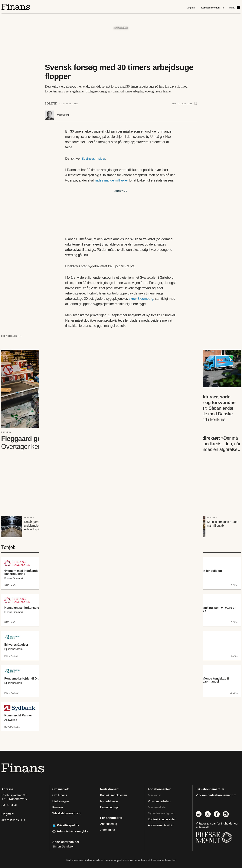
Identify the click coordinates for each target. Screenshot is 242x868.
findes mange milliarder (111, 180)
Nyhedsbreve (109, 801)
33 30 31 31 (10, 805)
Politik (51, 103)
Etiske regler (61, 801)
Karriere (58, 807)
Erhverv (6, 432)
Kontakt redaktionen (113, 795)
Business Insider (93, 159)
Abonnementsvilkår (161, 825)
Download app (110, 807)
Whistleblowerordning (67, 813)
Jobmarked (108, 830)
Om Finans (60, 795)
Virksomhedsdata (160, 801)
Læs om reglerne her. (164, 860)
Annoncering (109, 824)
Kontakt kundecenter (162, 819)
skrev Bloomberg (141, 299)
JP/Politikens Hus (13, 820)
